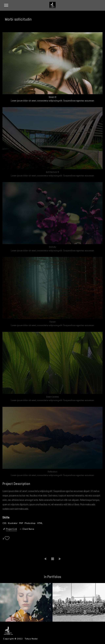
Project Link (11, 529)
